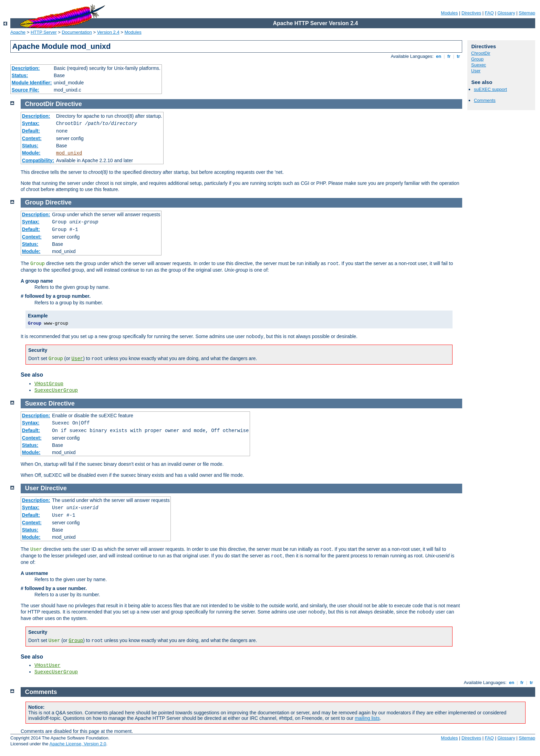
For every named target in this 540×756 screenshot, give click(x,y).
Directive (69, 104)
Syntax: (31, 123)
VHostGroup (49, 384)
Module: (31, 153)
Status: (20, 75)
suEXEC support (490, 89)
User (476, 71)
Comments (485, 100)
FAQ (489, 13)
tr (459, 56)
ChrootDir (481, 53)
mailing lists (367, 718)
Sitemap (527, 13)
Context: (32, 138)
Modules (449, 13)
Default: (31, 131)
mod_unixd (69, 153)
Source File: (25, 90)
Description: (26, 68)
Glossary (506, 13)
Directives (471, 13)
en (438, 56)
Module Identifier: (32, 83)
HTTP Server (44, 32)
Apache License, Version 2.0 (78, 744)
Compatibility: (38, 160)
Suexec (479, 65)
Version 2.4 (108, 32)
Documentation (77, 32)
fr (449, 56)
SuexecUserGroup (56, 390)
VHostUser (48, 665)
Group (477, 59)
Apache (18, 32)
